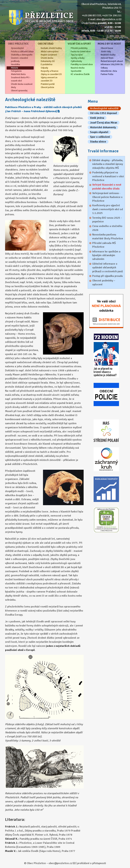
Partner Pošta (107, 74)
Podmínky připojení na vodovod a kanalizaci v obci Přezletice (108, 176)
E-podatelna (47, 64)
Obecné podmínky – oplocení (104, 282)
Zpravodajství (17, 48)
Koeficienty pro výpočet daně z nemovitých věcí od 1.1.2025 (108, 209)
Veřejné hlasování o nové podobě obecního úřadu (107, 187)
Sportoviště (76, 71)
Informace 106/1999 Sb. (112, 64)
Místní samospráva (50, 52)
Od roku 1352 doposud (103, 113)
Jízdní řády (106, 52)
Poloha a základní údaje (22, 52)
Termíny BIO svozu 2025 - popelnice (107, 220)
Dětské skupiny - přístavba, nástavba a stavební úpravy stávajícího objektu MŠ (108, 164)
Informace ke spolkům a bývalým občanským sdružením (106, 255)
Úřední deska (47, 58)
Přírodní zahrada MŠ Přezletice (104, 245)
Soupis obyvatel (99, 132)
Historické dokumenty (103, 127)
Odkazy (104, 68)
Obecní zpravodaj (19, 91)
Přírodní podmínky (79, 48)
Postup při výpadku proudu (107, 276)
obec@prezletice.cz (107, 19)
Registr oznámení (49, 55)
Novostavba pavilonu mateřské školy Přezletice (108, 236)
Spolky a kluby (78, 58)
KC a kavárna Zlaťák (80, 74)
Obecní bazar (107, 48)
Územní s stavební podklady (19, 60)
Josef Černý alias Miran (104, 123)
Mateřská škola (18, 74)
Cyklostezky (76, 61)
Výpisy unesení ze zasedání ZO (49, 79)
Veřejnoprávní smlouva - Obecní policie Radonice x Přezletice (107, 197)
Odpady (44, 68)
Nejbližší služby (108, 55)
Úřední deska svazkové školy (22, 86)
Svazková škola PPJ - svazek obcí (21, 79)
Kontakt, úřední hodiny (51, 48)
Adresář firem (107, 58)
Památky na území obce (82, 64)
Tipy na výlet (77, 55)
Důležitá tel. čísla (109, 71)
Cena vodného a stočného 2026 (107, 228)
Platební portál (48, 84)
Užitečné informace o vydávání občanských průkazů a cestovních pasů (108, 268)
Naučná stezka (78, 68)
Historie (15, 68)
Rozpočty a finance (50, 71)
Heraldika (15, 64)
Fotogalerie (16, 71)
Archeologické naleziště (104, 108)
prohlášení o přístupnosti (92, 863)
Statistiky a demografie (22, 55)
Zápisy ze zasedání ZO (51, 74)
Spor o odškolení (100, 137)
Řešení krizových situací (112, 61)
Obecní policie (47, 87)
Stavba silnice (98, 142)
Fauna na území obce (81, 52)
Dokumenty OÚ (48, 61)
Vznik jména (97, 118)
